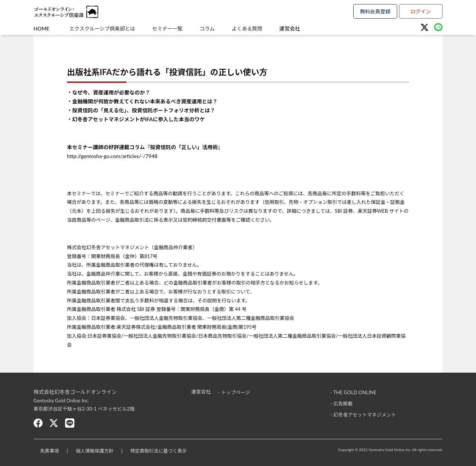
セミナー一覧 (172, 28)
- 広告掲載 (341, 403)
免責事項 (51, 451)
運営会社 (305, 28)
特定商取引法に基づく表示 (165, 451)
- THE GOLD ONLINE (353, 392)
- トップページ (234, 392)
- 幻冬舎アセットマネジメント (363, 414)
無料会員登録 (375, 11)
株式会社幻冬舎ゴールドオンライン (75, 392)
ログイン (421, 11)
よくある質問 (259, 28)
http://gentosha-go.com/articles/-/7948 (112, 156)
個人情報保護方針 (98, 451)
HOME (41, 28)
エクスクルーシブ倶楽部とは (103, 28)
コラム (216, 28)
